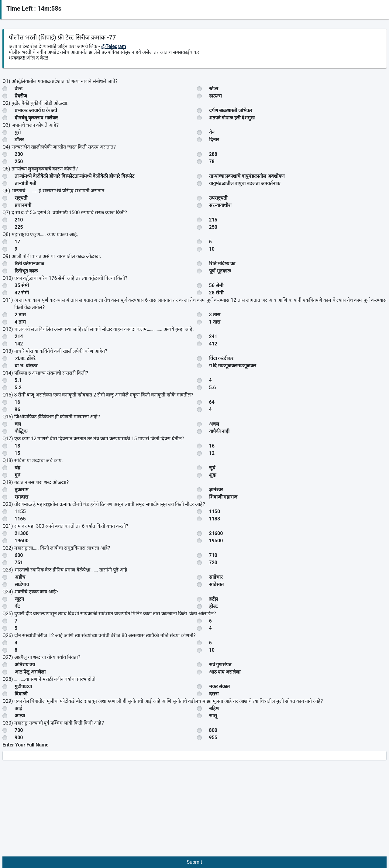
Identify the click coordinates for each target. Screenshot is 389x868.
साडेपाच (22, 584)
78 (212, 161)
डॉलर (19, 140)
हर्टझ (213, 599)
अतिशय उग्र (25, 665)
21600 (216, 533)
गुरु (17, 475)
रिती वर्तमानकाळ (29, 264)
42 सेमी (22, 293)
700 (19, 730)
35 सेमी (22, 285)
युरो (18, 132)
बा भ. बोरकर (26, 366)
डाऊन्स (215, 96)
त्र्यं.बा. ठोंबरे (25, 358)
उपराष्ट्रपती (218, 198)
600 (19, 555)
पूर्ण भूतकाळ (220, 271)
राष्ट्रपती (21, 198)
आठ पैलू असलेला (30, 672)
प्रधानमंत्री (23, 205)
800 (213, 730)
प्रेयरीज (21, 96)
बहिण (214, 708)
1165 (20, 519)
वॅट (17, 606)
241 (213, 336)
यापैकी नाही (219, 431)
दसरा (214, 694)
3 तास (215, 315)
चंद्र (17, 468)
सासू (213, 716)
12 (212, 453)
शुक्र (213, 475)
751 (19, 563)
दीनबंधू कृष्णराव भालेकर (36, 118)
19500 (216, 541)
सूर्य (212, 468)
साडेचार (216, 577)
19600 (22, 541)
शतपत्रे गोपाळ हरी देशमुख (232, 118)
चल (18, 424)
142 (19, 344)
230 (19, 154)
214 (19, 336)
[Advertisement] (194, 811)
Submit (194, 862)
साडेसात (216, 584)
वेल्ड (19, 89)
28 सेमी (216, 293)
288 (213, 154)
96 (17, 409)
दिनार (214, 140)
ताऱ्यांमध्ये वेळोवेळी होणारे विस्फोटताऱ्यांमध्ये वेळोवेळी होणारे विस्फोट (74, 176)
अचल (214, 424)
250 (19, 161)
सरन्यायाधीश (220, 205)
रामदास (21, 497)
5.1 (18, 380)
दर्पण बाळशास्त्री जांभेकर (231, 110)
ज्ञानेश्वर (216, 490)
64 (212, 402)
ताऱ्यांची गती (25, 183)
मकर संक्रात (220, 686)
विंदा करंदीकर (221, 358)
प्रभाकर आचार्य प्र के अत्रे (36, 110)
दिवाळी (21, 694)
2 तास (20, 315)
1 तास (215, 322)
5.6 (213, 388)
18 (17, 446)
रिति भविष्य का (222, 264)
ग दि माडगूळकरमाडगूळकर (233, 366)
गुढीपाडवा (23, 686)
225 (19, 227)
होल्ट (213, 606)
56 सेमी (216, 285)
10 (212, 249)
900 (19, 738)
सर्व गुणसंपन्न (220, 665)
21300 (22, 533)
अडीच (20, 577)
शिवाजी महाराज (223, 497)
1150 (215, 511)
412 (213, 344)
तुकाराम (22, 490)
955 (213, 738)
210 (19, 220)
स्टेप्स (214, 89)
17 (17, 242)
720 (213, 563)
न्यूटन (19, 599)
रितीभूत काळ (26, 271)
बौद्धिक (21, 431)
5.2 (18, 388)
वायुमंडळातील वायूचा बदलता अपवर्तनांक (245, 183)
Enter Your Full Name (25, 745)
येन (212, 132)
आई (18, 708)
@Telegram (114, 46)
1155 (20, 511)
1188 (215, 519)
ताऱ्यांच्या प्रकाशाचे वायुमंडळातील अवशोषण (247, 176)
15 (17, 453)
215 (213, 220)
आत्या (20, 716)
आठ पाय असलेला (225, 672)
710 (213, 555)
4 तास (20, 322)
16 (17, 402)
